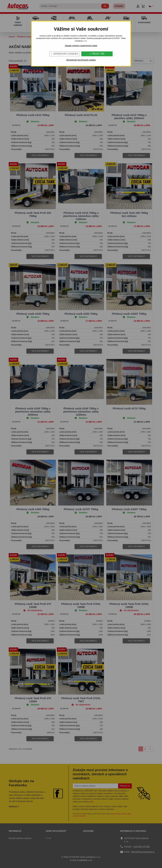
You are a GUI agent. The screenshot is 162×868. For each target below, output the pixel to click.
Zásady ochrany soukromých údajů (81, 46)
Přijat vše (97, 54)
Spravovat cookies (64, 54)
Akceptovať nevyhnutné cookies (81, 60)
